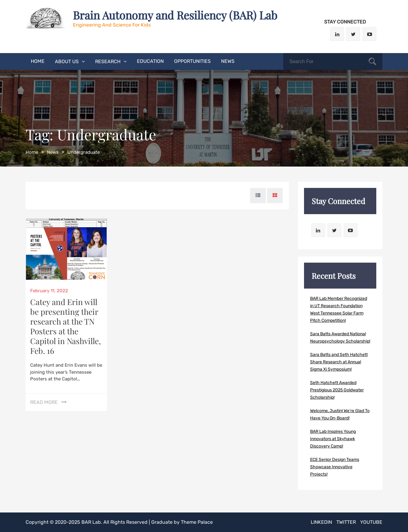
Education (150, 61)
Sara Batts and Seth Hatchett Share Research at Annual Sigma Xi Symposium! (339, 362)
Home (38, 61)
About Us (67, 61)
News (228, 61)
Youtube (371, 522)
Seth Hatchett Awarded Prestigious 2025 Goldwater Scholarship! (337, 390)
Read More (44, 402)
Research (108, 61)
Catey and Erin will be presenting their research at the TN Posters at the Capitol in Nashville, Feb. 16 (66, 326)
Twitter (346, 522)
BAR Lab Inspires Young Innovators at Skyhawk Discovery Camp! (333, 439)
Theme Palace (197, 522)
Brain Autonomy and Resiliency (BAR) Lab (175, 15)
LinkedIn (321, 522)
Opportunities (192, 61)
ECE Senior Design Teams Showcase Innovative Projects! (335, 467)
